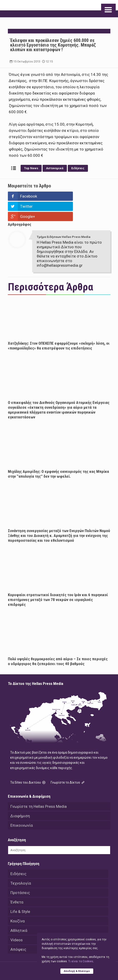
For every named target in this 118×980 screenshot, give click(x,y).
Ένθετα (17, 882)
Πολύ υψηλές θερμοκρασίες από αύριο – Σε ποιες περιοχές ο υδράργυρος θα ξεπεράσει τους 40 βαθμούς (58, 641)
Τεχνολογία (21, 863)
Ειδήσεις (78, 168)
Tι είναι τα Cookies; (81, 961)
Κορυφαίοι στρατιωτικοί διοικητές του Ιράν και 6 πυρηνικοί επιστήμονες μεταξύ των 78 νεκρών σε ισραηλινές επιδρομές (58, 579)
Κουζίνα (18, 901)
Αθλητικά (19, 910)
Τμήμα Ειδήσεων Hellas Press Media (64, 217)
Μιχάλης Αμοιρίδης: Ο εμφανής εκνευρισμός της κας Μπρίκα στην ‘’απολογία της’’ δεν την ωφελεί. (58, 454)
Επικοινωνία (22, 805)
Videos (17, 920)
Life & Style (20, 891)
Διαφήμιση (20, 796)
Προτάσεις (20, 872)
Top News (31, 168)
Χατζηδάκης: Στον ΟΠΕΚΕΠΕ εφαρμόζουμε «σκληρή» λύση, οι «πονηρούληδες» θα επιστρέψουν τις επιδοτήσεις (59, 325)
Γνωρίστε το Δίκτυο (68, 762)
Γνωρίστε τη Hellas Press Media (39, 786)
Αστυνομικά (55, 168)
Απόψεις (18, 929)
